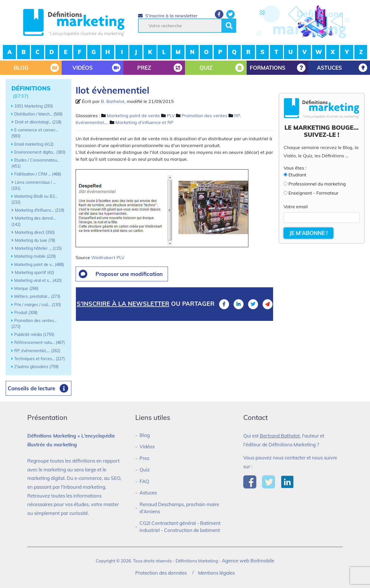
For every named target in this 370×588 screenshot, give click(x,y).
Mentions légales (216, 573)
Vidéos (147, 446)
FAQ (144, 481)
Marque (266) (26, 288)
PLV (171, 115)
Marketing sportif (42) (34, 273)
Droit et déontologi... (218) (38, 122)
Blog (145, 435)
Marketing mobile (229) (35, 256)
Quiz (145, 470)
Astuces (148, 493)
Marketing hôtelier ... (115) (38, 248)
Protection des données (161, 573)
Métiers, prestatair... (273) (37, 296)
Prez (145, 458)
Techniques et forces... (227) (40, 359)
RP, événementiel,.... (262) (37, 351)
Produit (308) (26, 313)
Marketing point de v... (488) (39, 265)
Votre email (296, 207)
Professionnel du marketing (317, 184)
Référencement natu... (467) (40, 343)
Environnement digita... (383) (40, 152)
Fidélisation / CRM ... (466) (38, 174)
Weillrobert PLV (108, 257)
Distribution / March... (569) (38, 114)
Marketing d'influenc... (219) (40, 210)
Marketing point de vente (133, 115)
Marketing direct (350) (35, 232)
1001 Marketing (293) (34, 106)
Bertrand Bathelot (280, 436)
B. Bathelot (113, 101)
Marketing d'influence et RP (144, 122)
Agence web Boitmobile (248, 561)
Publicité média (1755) (34, 335)
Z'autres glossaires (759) (36, 367)
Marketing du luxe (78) (35, 240)
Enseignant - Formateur (313, 193)
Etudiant (297, 175)
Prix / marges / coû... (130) (38, 305)
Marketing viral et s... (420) (38, 280)
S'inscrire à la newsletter (168, 16)
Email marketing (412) (34, 144)
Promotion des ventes (204, 115)
